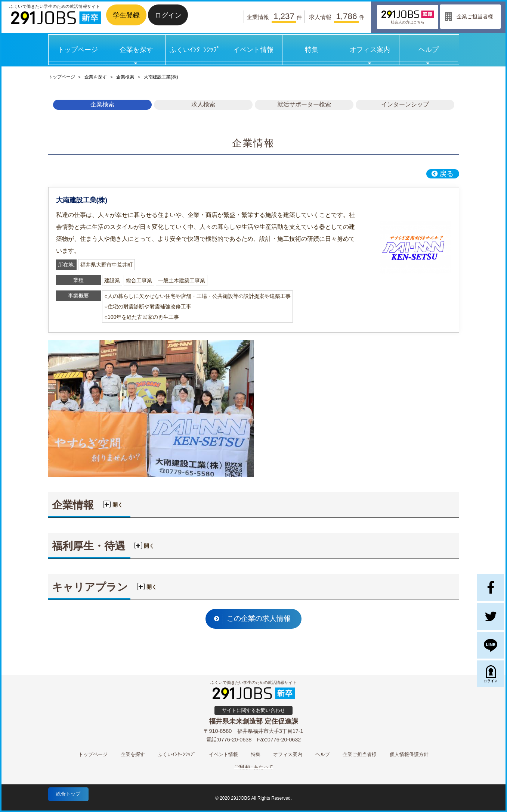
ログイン (168, 15)
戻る (442, 174)
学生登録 (126, 15)
